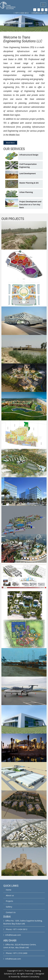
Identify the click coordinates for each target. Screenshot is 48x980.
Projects (8, 901)
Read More (10, 143)
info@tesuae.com (39, 13)
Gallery (8, 907)
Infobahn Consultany (30, 977)
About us (9, 895)
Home (7, 890)
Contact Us (9, 912)
